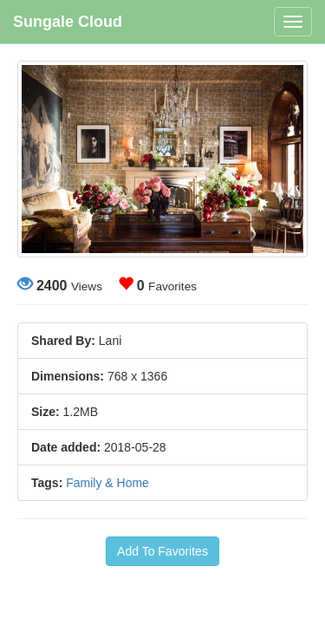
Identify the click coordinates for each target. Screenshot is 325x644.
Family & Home (107, 483)
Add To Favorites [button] (162, 551)
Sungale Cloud (68, 22)
